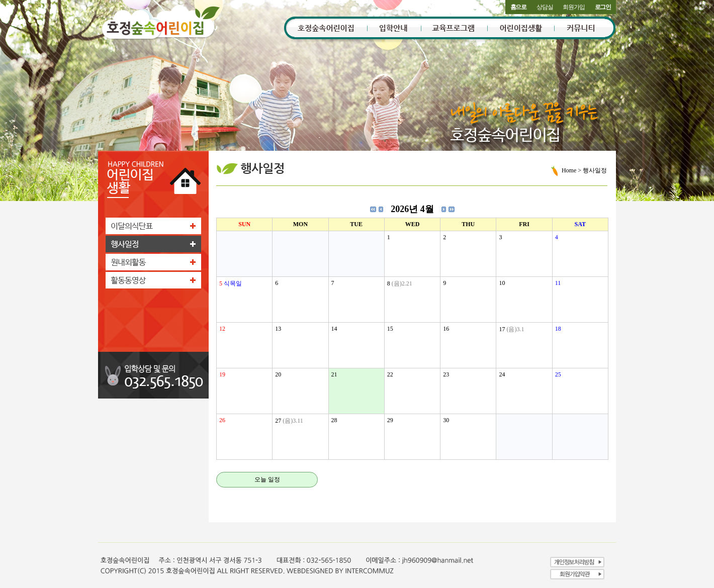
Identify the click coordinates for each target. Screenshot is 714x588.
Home (569, 170)
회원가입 (573, 7)
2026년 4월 (412, 209)
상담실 (545, 7)
